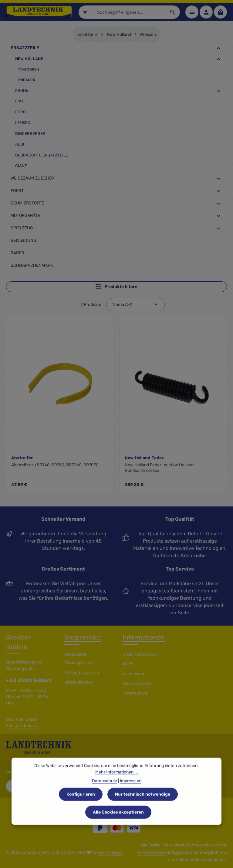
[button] (219, 48)
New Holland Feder (144, 458)
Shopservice (83, 637)
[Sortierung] (135, 305)
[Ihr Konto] (206, 12)
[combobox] (129, 12)
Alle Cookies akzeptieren (118, 824)
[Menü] (192, 12)
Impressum (133, 674)
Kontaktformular (22, 726)
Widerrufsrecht (137, 683)
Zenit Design (110, 852)
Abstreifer (22, 458)
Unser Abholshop (139, 654)
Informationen (144, 637)
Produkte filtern (116, 286)
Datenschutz (135, 693)
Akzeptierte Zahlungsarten (78, 659)
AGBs (128, 664)
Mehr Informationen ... (117, 784)
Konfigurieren (81, 806)
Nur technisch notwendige (143, 806)
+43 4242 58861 (29, 681)
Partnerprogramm (82, 672)
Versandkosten (79, 682)
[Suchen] (173, 12)
